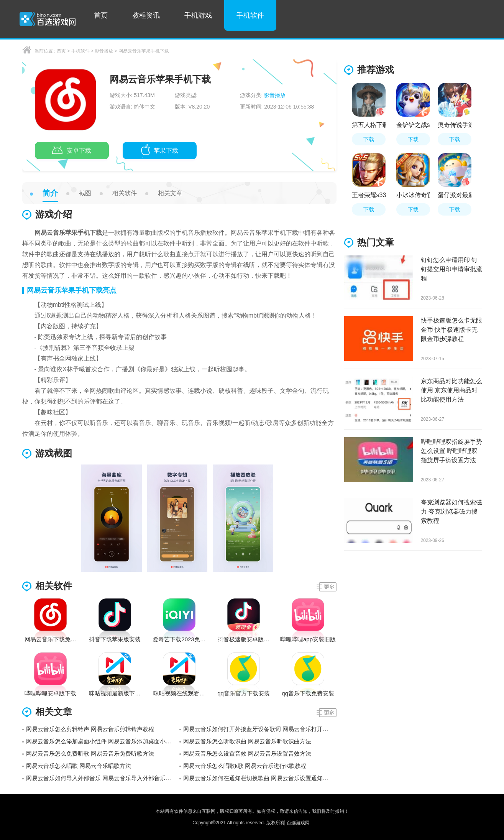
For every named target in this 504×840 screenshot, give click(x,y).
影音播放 (104, 51)
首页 (101, 15)
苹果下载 (160, 151)
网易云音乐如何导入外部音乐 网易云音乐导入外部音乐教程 (102, 778)
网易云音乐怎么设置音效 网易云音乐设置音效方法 (247, 754)
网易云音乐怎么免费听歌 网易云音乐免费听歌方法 (90, 754)
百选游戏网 (298, 823)
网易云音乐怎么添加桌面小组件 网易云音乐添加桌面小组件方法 (103, 741)
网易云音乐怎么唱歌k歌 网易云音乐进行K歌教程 (245, 766)
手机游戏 (198, 15)
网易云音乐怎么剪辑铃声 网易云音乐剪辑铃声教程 (90, 729)
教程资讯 (146, 15)
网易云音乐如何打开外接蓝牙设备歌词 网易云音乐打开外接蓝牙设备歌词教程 (260, 729)
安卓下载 (72, 151)
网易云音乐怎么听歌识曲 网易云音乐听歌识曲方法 (247, 741)
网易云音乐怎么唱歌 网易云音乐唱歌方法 (79, 766)
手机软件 (250, 15)
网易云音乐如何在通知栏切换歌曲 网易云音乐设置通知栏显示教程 (260, 778)
